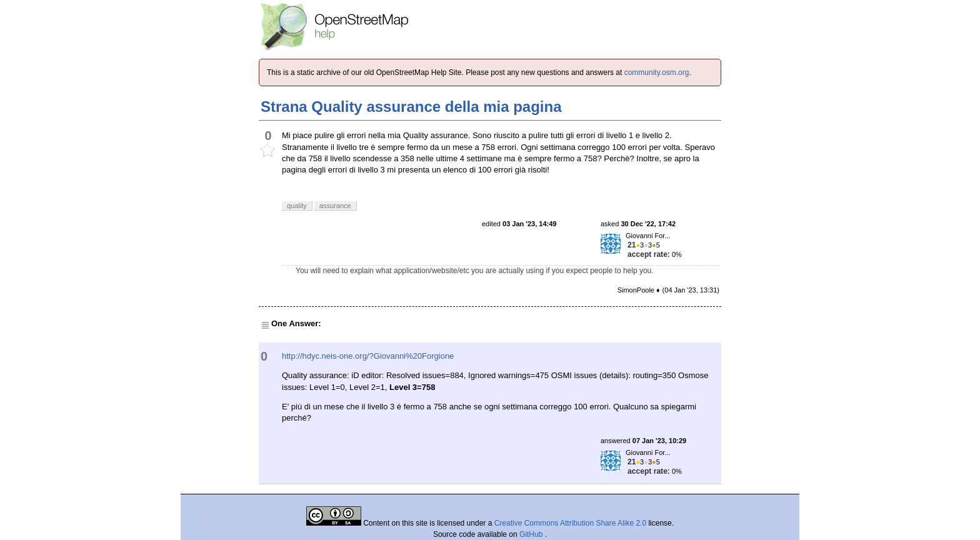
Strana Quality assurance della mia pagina (411, 107)
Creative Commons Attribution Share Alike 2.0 (570, 523)
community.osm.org (657, 72)
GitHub (532, 534)
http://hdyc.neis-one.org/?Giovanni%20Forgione (368, 356)
